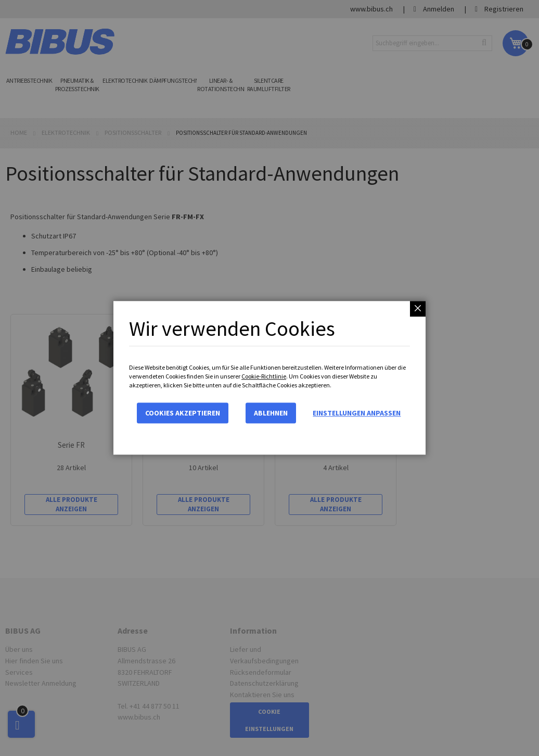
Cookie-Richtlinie (264, 376)
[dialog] (269, 378)
